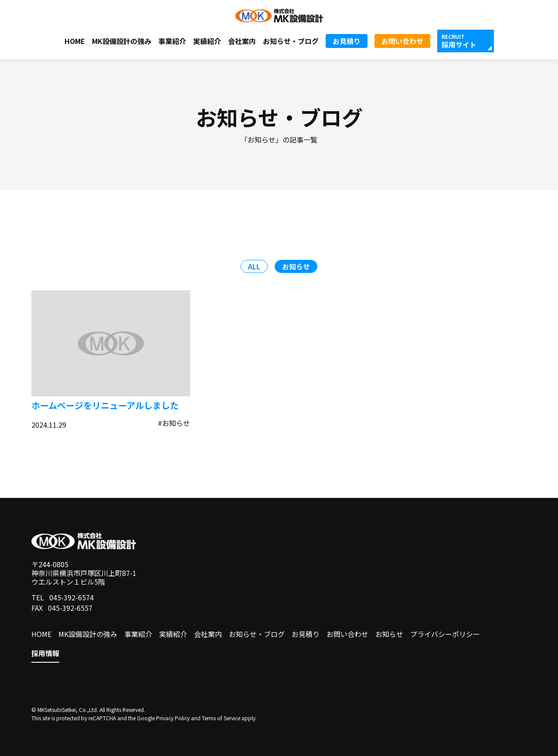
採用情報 (45, 654)
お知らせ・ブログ (291, 41)
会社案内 (242, 41)
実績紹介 (207, 41)
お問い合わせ (402, 41)
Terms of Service (221, 718)
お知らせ (389, 634)
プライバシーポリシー (445, 634)
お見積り (347, 41)
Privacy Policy (173, 718)
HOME (75, 41)
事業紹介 (172, 41)
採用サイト (459, 44)
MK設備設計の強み (122, 41)
